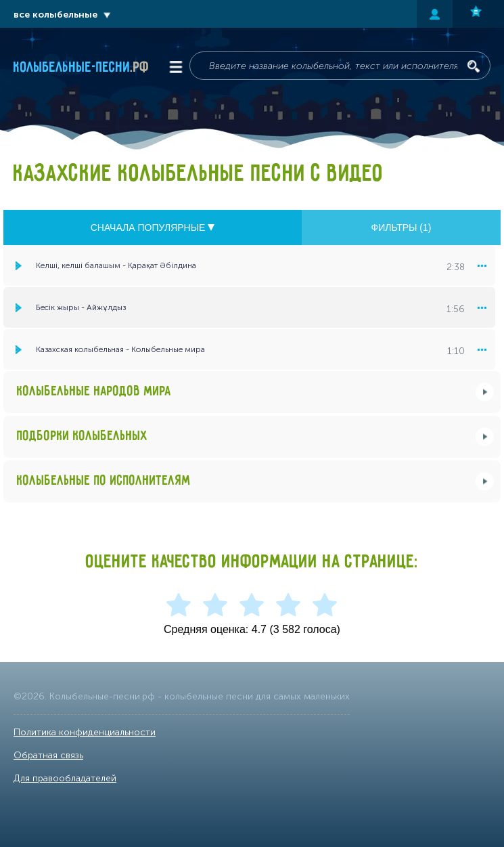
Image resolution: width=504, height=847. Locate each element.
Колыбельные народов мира (94, 392)
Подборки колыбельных (83, 436)
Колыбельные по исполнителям (104, 481)
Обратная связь (48, 755)
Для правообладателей (65, 778)
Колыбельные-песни (82, 68)
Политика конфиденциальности (85, 732)
